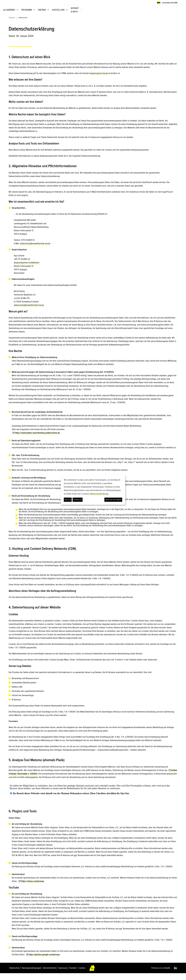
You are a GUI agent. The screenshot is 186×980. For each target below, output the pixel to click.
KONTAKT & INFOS (166, 13)
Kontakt (73, 975)
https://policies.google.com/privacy (43, 961)
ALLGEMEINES (97, 13)
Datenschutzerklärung (99, 494)
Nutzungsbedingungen (32, 975)
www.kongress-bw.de (99, 80)
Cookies (82, 975)
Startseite (12, 24)
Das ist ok (68, 500)
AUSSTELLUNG (146, 13)
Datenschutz (15, 975)
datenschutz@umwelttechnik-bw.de (35, 250)
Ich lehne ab (78, 500)
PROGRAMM (115, 13)
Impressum (63, 975)
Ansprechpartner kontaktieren (27, 269)
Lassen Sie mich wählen (113, 500)
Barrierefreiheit (50, 975)
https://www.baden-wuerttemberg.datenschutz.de (36, 439)
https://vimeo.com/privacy (31, 888)
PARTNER (130, 13)
